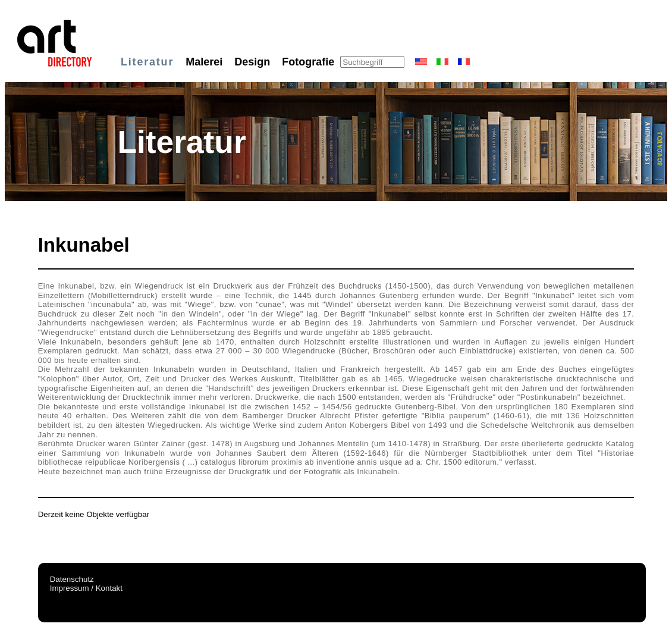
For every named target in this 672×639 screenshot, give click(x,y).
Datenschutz (72, 579)
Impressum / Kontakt (86, 588)
